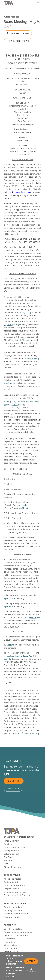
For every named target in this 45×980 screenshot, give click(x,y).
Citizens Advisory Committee (18, 932)
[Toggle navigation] (38, 3)
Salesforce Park (12, 854)
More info (10, 976)
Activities (8, 860)
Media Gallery (11, 942)
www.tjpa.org (13, 325)
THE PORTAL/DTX (13, 875)
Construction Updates (15, 885)
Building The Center (14, 910)
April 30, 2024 (10, 606)
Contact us (13, 789)
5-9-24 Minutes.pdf (19, 41)
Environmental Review (15, 892)
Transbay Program (15, 903)
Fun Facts (9, 857)
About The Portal (12, 879)
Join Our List (14, 781)
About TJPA (10, 925)
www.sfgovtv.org (23, 192)
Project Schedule (12, 889)
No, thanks (31, 970)
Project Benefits (12, 882)
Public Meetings (11, 17)
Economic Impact (12, 917)
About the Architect (14, 867)
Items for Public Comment (17, 935)
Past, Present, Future (14, 907)
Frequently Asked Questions (18, 895)
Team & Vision (11, 952)
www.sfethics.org (32, 733)
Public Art (9, 844)
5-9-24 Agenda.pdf (19, 33)
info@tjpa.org (25, 312)
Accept (31, 961)
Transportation (11, 851)
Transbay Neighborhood (16, 914)
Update (11, 645)
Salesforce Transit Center (19, 837)
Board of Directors (13, 929)
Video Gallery (10, 945)
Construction (10, 948)
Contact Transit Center (15, 847)
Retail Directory (12, 841)
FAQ (6, 864)
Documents (10, 939)
